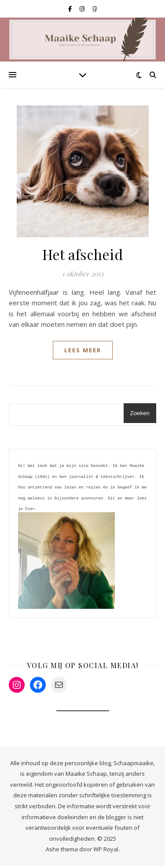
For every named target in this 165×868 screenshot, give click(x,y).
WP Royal (106, 851)
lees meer (83, 350)
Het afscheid (82, 254)
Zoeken (140, 413)
